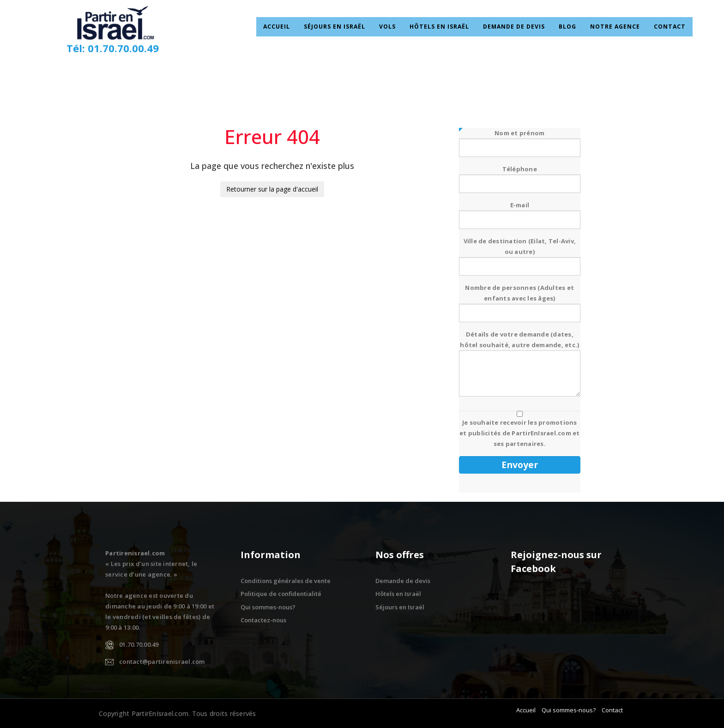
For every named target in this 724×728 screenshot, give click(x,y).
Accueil (287, 27)
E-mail (520, 212)
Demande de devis (513, 27)
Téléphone (520, 176)
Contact (660, 27)
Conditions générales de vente (286, 581)
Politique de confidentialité (281, 594)
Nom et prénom (520, 140)
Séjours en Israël (342, 27)
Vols (393, 27)
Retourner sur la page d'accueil (272, 189)
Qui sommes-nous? (268, 607)
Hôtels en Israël (443, 27)
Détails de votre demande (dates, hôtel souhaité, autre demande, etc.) (520, 364)
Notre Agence (609, 27)
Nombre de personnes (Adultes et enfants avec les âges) (520, 300)
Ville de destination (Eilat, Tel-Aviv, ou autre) (520, 254)
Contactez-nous (263, 620)
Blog (564, 27)
